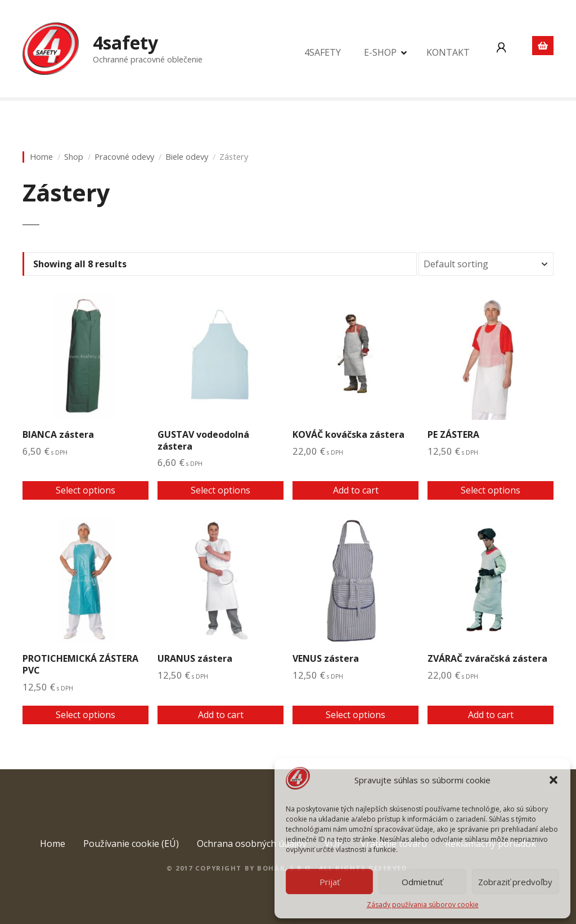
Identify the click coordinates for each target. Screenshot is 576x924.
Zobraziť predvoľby (515, 882)
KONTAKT (448, 52)
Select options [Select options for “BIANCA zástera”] (85, 490)
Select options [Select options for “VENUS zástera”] (355, 715)
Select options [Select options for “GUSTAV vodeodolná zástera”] (220, 490)
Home (41, 157)
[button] (553, 780)
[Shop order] (486, 264)
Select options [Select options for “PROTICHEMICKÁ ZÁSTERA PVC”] (85, 715)
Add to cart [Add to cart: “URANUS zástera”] (221, 715)
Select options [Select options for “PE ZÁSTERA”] (490, 490)
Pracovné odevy (124, 157)
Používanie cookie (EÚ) (131, 844)
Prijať (330, 882)
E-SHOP (380, 52)
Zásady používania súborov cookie (423, 905)
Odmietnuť (422, 882)
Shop (74, 157)
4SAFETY (323, 52)
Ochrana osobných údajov (252, 844)
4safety (125, 42)
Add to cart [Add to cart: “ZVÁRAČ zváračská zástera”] (491, 715)
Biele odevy (187, 157)
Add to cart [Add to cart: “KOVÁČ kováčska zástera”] (356, 490)
